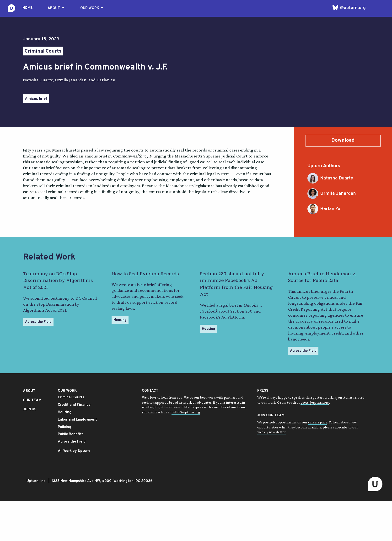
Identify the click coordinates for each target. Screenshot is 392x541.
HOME (27, 8)
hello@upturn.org (186, 412)
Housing (120, 320)
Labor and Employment (77, 420)
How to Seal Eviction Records (145, 273)
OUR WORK (92, 8)
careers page (318, 422)
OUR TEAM (32, 400)
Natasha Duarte (330, 178)
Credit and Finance (74, 405)
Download (343, 141)
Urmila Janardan (332, 194)
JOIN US (30, 409)
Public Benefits (71, 434)
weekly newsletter (271, 432)
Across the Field (38, 322)
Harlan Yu (324, 209)
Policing (64, 427)
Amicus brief (36, 99)
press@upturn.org (315, 402)
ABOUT (56, 8)
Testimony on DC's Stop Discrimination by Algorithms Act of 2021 (58, 280)
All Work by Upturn (74, 451)
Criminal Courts (43, 51)
